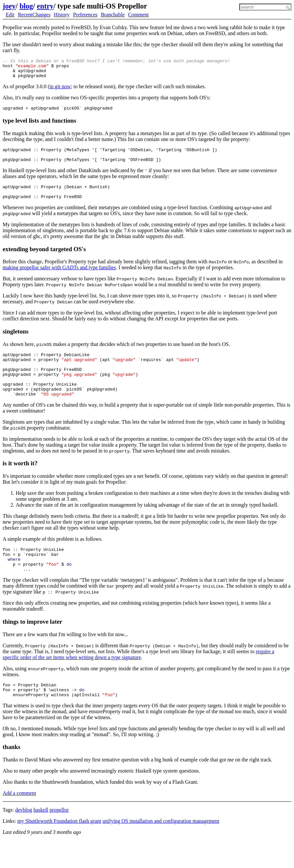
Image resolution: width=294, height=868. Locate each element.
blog (26, 6)
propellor (59, 837)
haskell (41, 837)
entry (45, 6)
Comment (138, 15)
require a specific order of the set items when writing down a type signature (138, 679)
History (62, 15)
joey (9, 6)
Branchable (113, 15)
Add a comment (19, 821)
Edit (10, 15)
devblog (24, 837)
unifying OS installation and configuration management (161, 848)
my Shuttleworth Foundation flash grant (59, 848)
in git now (60, 90)
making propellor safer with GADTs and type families (59, 278)
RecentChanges (34, 15)
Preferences (85, 15)
